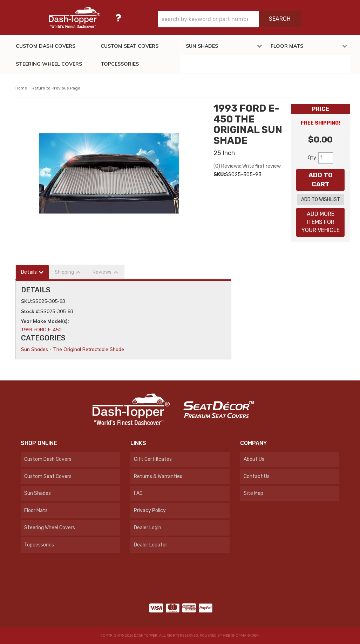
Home (21, 88)
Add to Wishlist (321, 200)
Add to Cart (321, 180)
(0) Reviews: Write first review (247, 166)
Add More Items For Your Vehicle (321, 222)
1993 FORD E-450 (41, 330)
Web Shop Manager (241, 636)
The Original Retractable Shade (89, 349)
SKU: (219, 175)
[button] (229, 19)
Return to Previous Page (56, 88)
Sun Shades (35, 349)
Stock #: (31, 311)
